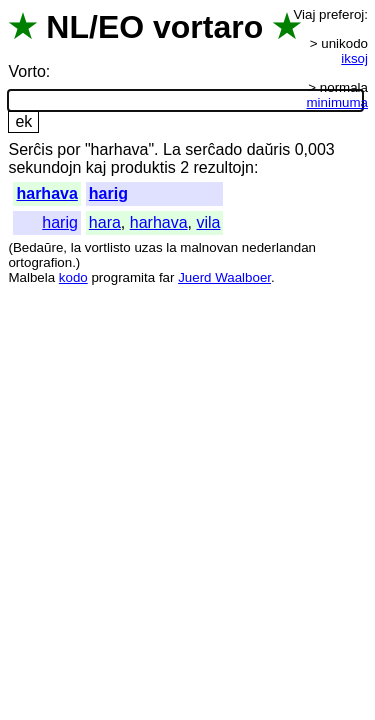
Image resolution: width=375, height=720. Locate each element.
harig (108, 193)
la (76, 247)
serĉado (213, 149)
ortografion (40, 262)
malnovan (209, 247)
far (167, 277)
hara (105, 222)
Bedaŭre (38, 247)
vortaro (208, 27)
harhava (46, 193)
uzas (148, 247)
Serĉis (30, 149)
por (68, 149)
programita (123, 277)
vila (208, 222)
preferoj (341, 14)
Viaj (304, 14)
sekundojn (44, 167)
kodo (73, 277)
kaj (96, 167)
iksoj (354, 58)
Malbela (31, 277)
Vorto (26, 71)
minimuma (337, 102)
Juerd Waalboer (224, 277)
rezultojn (223, 167)
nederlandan (279, 247)
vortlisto (108, 247)
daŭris (269, 149)
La (172, 149)
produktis (143, 167)
